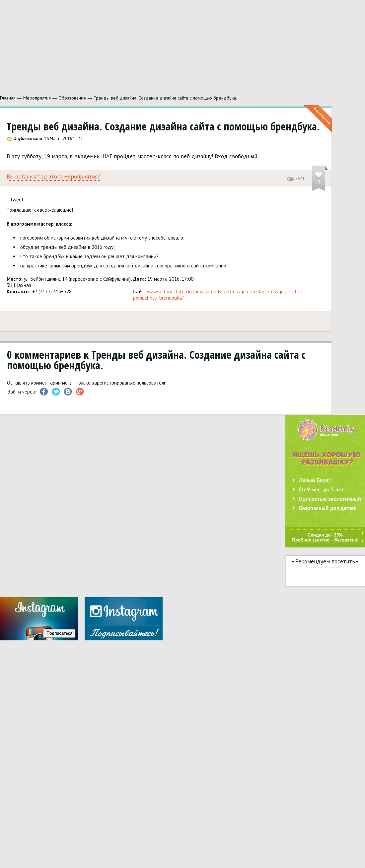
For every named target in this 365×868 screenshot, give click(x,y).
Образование (72, 98)
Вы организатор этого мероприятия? (53, 177)
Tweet (17, 200)
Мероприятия (37, 98)
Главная (8, 98)
